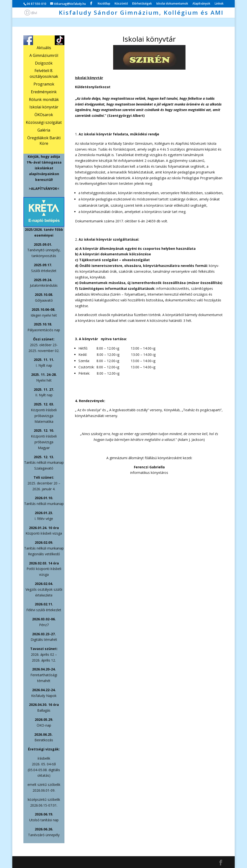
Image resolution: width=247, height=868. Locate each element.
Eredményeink (44, 92)
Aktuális (44, 48)
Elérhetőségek (142, 4)
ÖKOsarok (44, 115)
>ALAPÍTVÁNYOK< (44, 189)
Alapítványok (201, 4)
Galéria (44, 130)
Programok (44, 84)
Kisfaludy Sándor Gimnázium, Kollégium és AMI (141, 14)
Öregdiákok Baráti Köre (44, 141)
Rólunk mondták (44, 99)
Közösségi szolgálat (44, 122)
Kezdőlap (104, 4)
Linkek (219, 4)
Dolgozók (44, 63)
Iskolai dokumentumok (172, 4)
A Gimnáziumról (44, 55)
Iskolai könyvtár (44, 107)
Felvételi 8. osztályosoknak (44, 73)
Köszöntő (121, 4)
